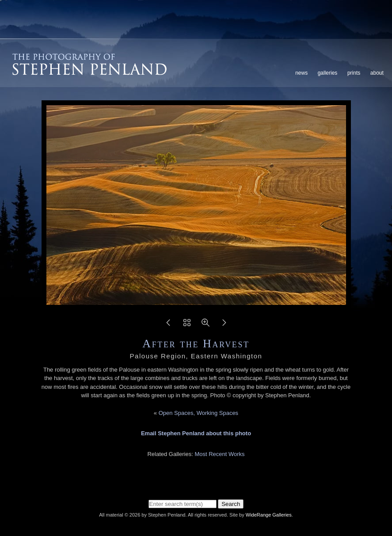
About (377, 73)
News (301, 73)
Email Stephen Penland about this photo (196, 433)
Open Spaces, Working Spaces (198, 413)
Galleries (328, 73)
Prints (354, 73)
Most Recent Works (219, 454)
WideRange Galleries (269, 515)
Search (231, 504)
